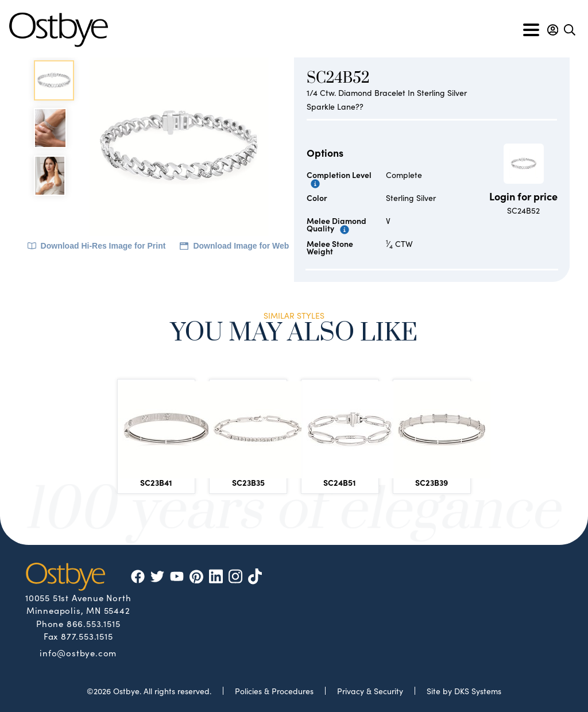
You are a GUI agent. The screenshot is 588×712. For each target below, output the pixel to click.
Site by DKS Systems (464, 691)
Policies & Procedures (274, 691)
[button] (553, 30)
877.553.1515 (87, 636)
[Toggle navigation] (531, 30)
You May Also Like (294, 334)
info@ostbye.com (78, 652)
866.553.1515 (94, 623)
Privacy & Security (370, 691)
